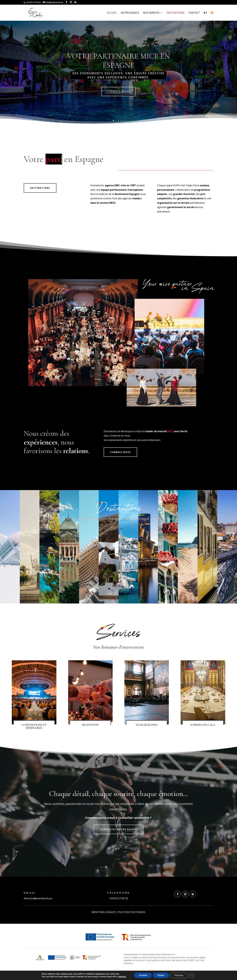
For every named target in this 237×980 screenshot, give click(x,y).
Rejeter (161, 975)
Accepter (143, 975)
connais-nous (118, 91)
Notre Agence (130, 13)
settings (122, 977)
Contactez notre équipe (118, 829)
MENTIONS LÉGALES (103, 912)
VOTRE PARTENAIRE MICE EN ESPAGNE (118, 61)
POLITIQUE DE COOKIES (132, 912)
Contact (194, 13)
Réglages (179, 975)
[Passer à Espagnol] (212, 16)
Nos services (151, 13)
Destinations (175, 13)
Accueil (112, 13)
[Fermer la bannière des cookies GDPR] (192, 975)
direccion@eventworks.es (38, 898)
